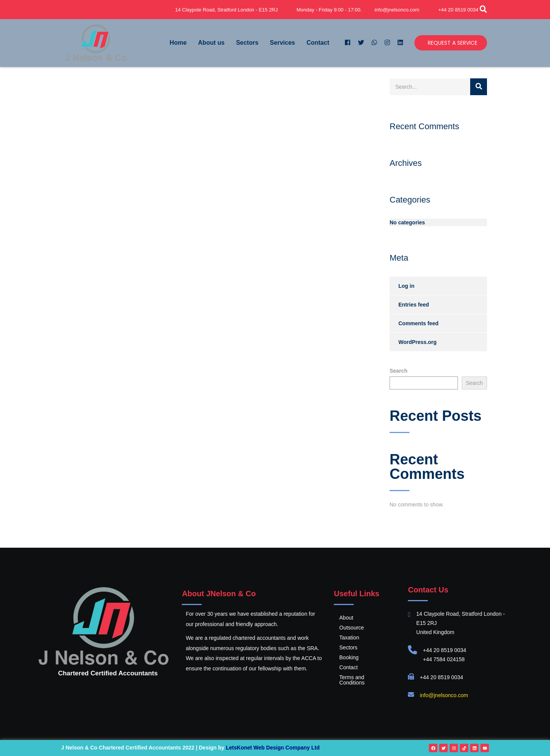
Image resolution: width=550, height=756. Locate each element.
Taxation (349, 638)
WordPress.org (417, 342)
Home (178, 43)
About (346, 618)
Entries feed (414, 305)
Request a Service (453, 43)
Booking (349, 657)
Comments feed (418, 323)
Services (283, 43)
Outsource (352, 628)
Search (399, 371)
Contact (318, 43)
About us (211, 43)
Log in (406, 286)
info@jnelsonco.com (444, 695)
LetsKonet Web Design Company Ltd (273, 748)
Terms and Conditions (365, 677)
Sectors (247, 43)
